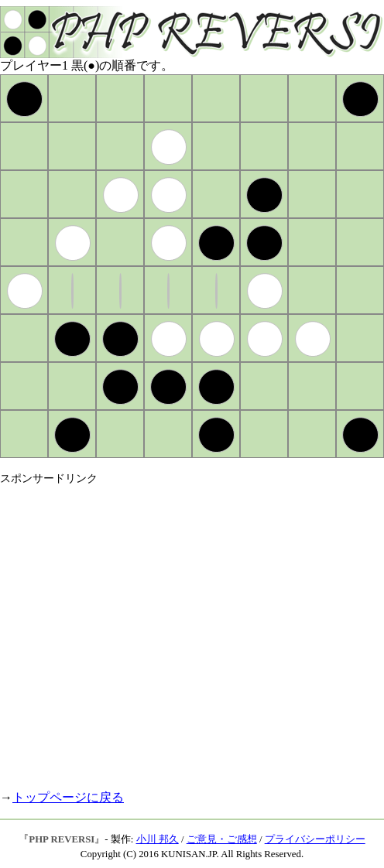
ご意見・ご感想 (222, 839)
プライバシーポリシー (315, 839)
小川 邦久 (158, 839)
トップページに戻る (68, 797)
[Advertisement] (145, 631)
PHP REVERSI (62, 839)
